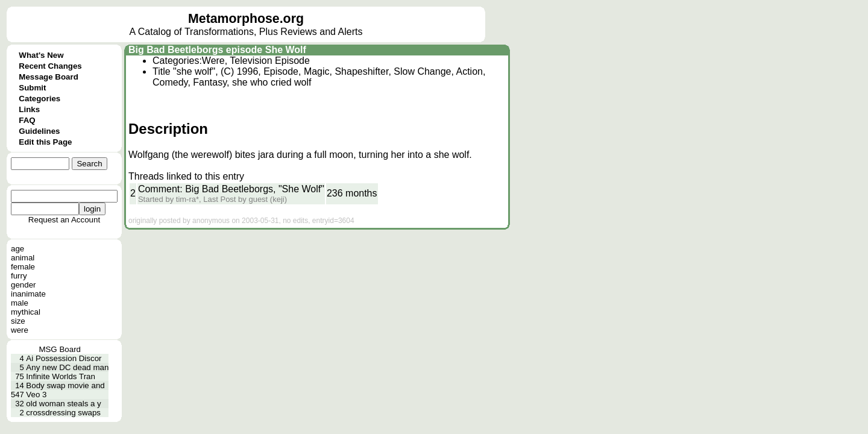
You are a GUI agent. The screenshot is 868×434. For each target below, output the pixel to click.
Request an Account (64, 220)
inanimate (28, 294)
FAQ (27, 120)
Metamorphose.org (246, 19)
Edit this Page (45, 142)
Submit (32, 88)
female (23, 267)
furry (19, 276)
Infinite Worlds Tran (61, 376)
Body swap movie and (65, 385)
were (20, 330)
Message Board (49, 77)
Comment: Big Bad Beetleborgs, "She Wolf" (231, 189)
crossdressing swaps (63, 413)
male (20, 303)
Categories (39, 99)
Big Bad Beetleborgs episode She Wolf (217, 50)
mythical (26, 312)
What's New (41, 55)
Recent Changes (50, 66)
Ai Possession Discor (64, 358)
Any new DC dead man (67, 367)
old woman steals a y (63, 404)
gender (24, 285)
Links (29, 109)
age (17, 249)
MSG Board (60, 349)
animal (23, 258)
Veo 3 (36, 395)
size (18, 321)
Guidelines (39, 131)
